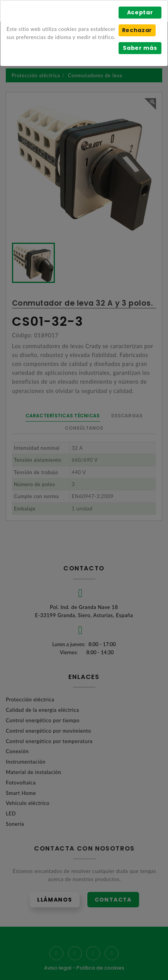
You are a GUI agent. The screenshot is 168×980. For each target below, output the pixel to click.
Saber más (140, 48)
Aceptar (140, 12)
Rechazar (137, 30)
